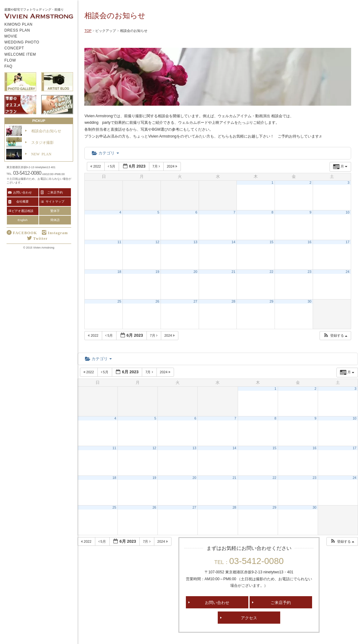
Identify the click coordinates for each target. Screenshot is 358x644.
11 (119, 242)
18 (119, 272)
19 (157, 272)
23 (310, 272)
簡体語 (55, 220)
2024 (173, 166)
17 (348, 242)
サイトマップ (55, 201)
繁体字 (55, 211)
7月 (157, 166)
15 (271, 242)
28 (233, 301)
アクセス (249, 618)
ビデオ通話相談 (22, 211)
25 (119, 301)
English (23, 220)
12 (157, 242)
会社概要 (22, 201)
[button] (335, 336)
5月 (112, 166)
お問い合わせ (217, 602)
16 (310, 242)
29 (271, 301)
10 (348, 212)
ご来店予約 (281, 602)
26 (157, 301)
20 (196, 272)
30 (310, 301)
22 (271, 272)
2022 (96, 166)
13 (196, 242)
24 (348, 272)
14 (233, 242)
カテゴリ (105, 153)
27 (196, 301)
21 (233, 272)
